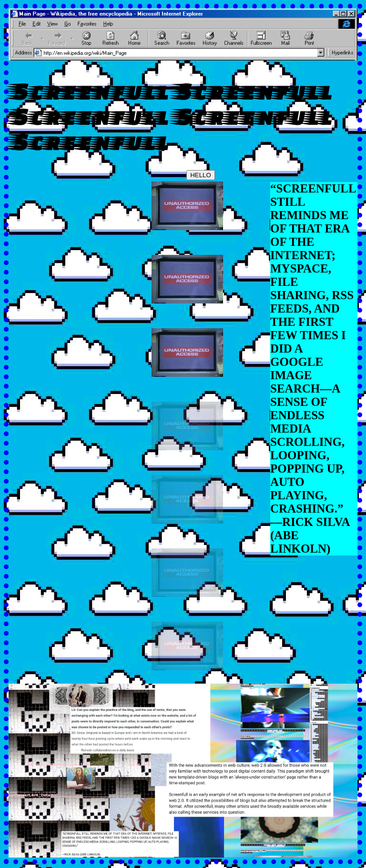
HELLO (201, 175)
